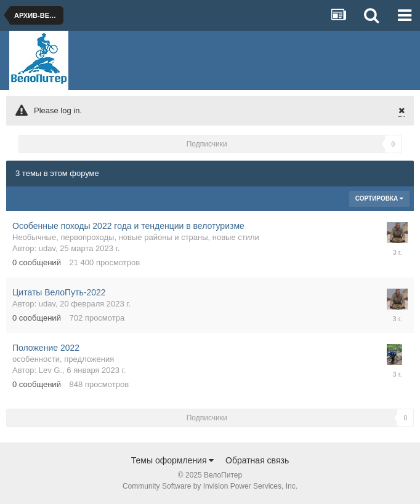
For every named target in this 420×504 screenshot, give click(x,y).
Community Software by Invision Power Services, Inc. (210, 486)
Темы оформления (173, 460)
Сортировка (379, 198)
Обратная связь (257, 460)
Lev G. (50, 370)
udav (47, 248)
